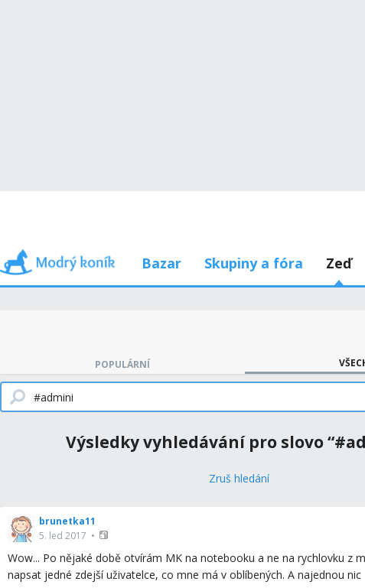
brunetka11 (67, 521)
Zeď (339, 263)
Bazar (161, 263)
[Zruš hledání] (239, 479)
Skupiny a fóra (254, 263)
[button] (105, 535)
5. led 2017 (63, 536)
